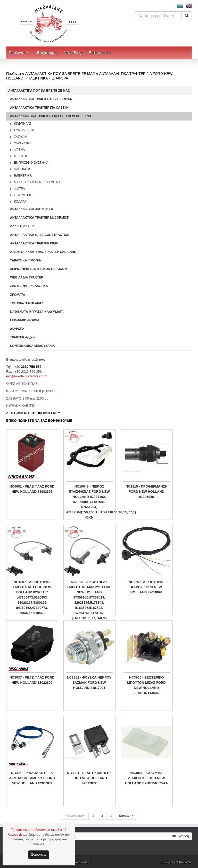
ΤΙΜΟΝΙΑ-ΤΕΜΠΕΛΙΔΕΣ (27, 303)
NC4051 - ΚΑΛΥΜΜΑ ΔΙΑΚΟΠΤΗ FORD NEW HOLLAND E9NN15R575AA (146, 778)
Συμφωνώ (39, 854)
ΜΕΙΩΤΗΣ (21, 156)
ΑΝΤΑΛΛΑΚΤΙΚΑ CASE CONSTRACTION (40, 235)
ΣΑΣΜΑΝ (20, 137)
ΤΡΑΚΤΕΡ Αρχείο (23, 337)
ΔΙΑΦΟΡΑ (60, 78)
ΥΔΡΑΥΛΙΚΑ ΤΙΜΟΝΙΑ (26, 260)
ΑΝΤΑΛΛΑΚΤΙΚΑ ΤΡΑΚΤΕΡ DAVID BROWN (41, 99)
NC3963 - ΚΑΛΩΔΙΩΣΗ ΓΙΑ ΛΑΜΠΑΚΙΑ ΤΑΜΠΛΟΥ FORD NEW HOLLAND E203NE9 (32, 778)
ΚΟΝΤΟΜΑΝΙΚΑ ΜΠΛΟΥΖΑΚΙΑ (32, 346)
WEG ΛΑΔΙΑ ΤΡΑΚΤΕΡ (27, 277)
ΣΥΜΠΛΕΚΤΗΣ (24, 130)
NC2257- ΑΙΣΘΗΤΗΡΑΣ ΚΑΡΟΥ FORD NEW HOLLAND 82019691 (146, 587)
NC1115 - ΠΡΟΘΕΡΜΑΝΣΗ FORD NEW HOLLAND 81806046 (146, 492)
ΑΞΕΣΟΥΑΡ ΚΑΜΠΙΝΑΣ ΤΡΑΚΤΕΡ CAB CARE (43, 252)
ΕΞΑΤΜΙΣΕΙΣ (23, 195)
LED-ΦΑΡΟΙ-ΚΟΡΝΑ (25, 320)
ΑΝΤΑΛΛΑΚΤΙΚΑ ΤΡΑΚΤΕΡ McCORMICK (40, 218)
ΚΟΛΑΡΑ (20, 202)
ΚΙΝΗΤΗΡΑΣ (23, 124)
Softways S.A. (184, 862)
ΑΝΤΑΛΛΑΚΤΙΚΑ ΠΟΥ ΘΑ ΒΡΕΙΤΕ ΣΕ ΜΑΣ (60, 74)
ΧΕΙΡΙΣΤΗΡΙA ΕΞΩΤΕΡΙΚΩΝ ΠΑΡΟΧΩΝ (38, 269)
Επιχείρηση (47, 53)
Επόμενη (126, 816)
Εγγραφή (181, 836)
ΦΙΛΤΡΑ (19, 189)
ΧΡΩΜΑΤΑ (18, 295)
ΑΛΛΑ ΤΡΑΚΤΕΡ (22, 226)
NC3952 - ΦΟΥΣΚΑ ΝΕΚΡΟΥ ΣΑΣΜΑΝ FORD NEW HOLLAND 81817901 (89, 683)
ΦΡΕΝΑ (19, 150)
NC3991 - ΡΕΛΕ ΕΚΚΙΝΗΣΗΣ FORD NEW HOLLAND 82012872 (89, 778)
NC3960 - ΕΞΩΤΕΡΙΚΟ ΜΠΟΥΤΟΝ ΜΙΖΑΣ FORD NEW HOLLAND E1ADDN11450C (146, 685)
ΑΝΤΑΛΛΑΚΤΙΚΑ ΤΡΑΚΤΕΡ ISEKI (34, 243)
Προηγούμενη (75, 816)
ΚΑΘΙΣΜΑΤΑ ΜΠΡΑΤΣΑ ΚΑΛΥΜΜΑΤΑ (37, 312)
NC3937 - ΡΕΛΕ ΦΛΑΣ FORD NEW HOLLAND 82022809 (32, 680)
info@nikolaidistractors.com (27, 376)
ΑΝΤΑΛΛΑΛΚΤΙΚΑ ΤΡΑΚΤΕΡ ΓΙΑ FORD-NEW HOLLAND (51, 116)
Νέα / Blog (73, 53)
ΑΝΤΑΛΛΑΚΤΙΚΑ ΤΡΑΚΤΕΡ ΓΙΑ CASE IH (39, 108)
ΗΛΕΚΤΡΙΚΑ (38, 78)
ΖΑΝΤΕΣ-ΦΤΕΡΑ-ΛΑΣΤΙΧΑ (29, 286)
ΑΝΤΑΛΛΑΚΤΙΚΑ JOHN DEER (32, 209)
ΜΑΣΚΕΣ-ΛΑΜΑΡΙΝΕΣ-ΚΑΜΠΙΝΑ (37, 182)
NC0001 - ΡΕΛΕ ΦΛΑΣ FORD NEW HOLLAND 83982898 (32, 489)
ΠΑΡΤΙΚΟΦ (22, 169)
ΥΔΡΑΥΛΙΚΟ (22, 143)
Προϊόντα (17, 53)
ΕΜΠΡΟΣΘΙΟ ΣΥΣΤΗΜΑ (31, 163)
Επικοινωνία (99, 53)
